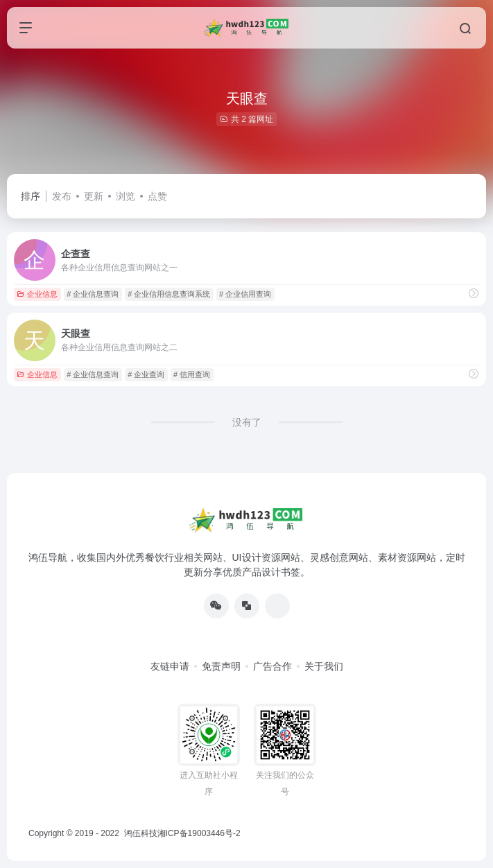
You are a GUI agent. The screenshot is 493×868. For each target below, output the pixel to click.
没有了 (247, 422)
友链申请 (170, 666)
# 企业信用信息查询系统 (169, 294)
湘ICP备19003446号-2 (199, 833)
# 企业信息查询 (93, 294)
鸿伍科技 (139, 833)
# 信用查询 (192, 374)
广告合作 (273, 666)
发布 (62, 196)
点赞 (157, 196)
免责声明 (221, 666)
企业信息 (37, 294)
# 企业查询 (146, 374)
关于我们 (324, 666)
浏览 (126, 196)
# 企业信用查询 (245, 294)
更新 (94, 196)
